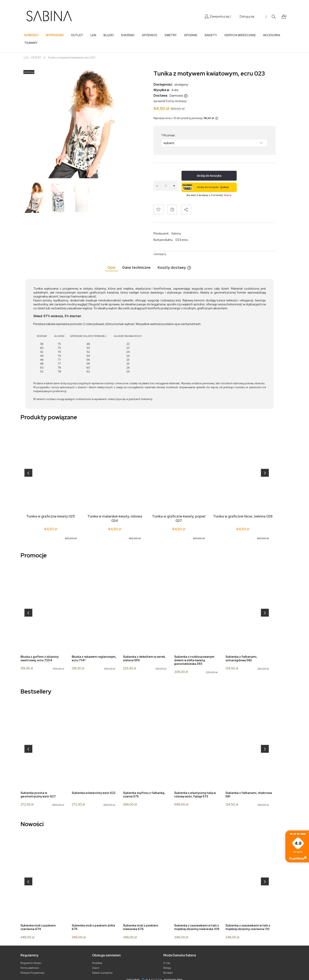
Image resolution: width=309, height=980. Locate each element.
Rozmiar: (168, 135)
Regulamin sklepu (31, 963)
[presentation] (28, 473)
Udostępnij (160, 254)
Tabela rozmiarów (102, 973)
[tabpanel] (150, 344)
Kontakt (168, 973)
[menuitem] (31, 35)
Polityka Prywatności (33, 973)
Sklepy (167, 968)
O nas (167, 963)
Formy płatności (30, 968)
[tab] (112, 267)
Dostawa (97, 963)
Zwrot (96, 968)
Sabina (176, 233)
